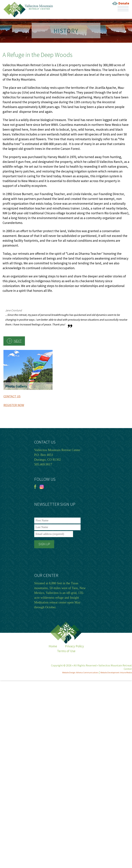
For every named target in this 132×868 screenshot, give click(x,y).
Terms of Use (66, 651)
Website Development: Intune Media (116, 672)
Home (53, 646)
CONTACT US (12, 396)
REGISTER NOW (14, 405)
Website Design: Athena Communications (80, 672)
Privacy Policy (74, 646)
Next (18, 341)
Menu (123, 9)
